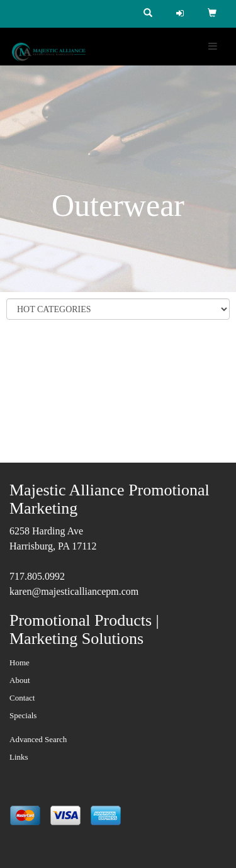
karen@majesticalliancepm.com (74, 591)
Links (19, 757)
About (20, 680)
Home (20, 662)
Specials (23, 715)
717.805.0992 (37, 576)
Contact (22, 698)
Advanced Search (38, 739)
